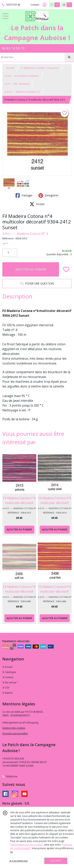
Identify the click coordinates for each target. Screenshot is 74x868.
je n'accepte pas (19, 861)
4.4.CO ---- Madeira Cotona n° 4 (22, 92)
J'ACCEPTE (56, 861)
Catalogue (9, 672)
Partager (24, 195)
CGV (6, 688)
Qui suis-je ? (10, 682)
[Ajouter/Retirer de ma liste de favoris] (66, 269)
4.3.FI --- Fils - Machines (17, 84)
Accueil (10, 68)
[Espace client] (44, 5)
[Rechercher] (69, 57)
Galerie (7, 693)
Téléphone (10, 776)
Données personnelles (15, 734)
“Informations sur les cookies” (27, 845)
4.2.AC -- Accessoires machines (22, 76)
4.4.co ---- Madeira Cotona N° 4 (25, 234)
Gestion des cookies (14, 728)
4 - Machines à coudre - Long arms (40, 68)
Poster (37, 204)
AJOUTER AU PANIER (31, 269)
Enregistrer (49, 195)
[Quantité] (10, 253)
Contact (35, 5)
